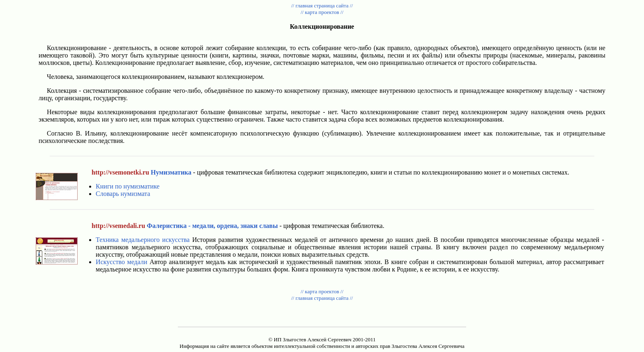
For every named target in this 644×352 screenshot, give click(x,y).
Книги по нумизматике (128, 186)
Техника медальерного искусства (143, 240)
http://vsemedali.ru (118, 226)
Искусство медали (121, 262)
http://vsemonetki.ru (120, 172)
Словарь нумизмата (123, 194)
